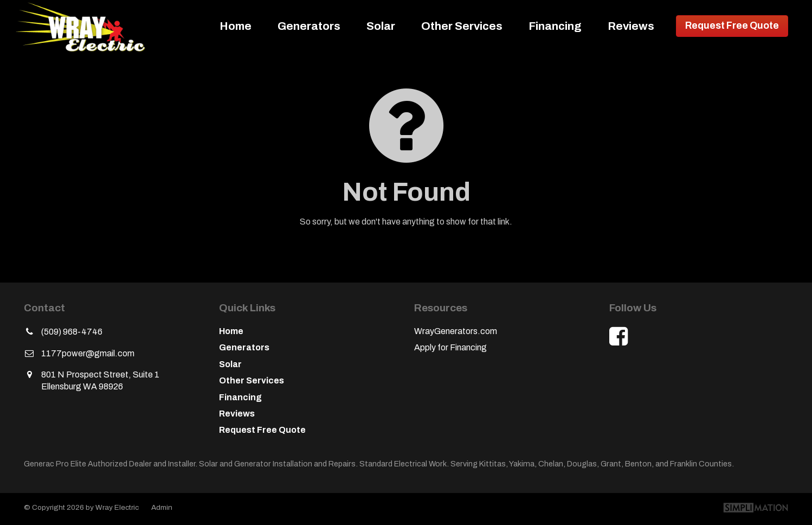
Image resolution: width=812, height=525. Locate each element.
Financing (555, 26)
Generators (309, 26)
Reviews (631, 26)
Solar (381, 26)
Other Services (462, 26)
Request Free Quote (732, 26)
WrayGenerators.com (456, 331)
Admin (162, 507)
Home (236, 26)
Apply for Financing (450, 347)
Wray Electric (85, 26)
